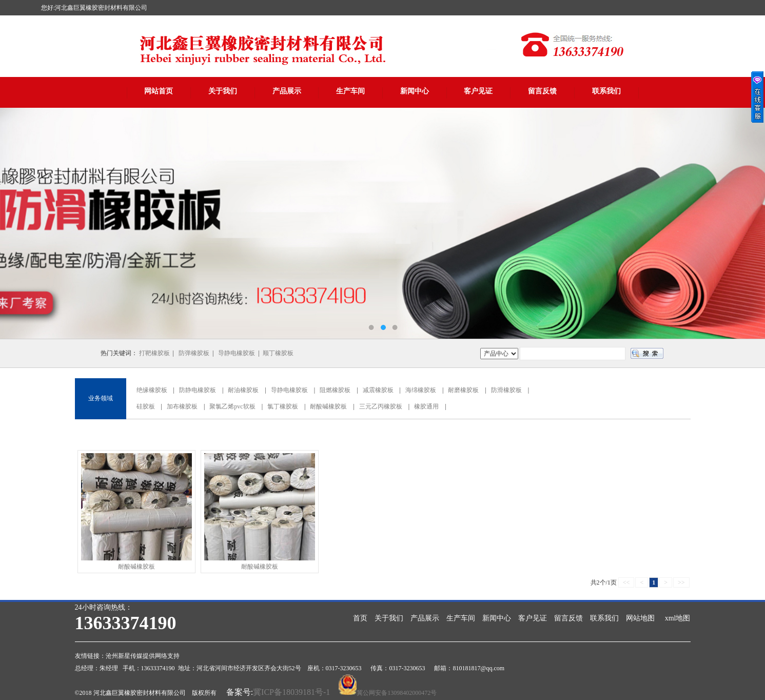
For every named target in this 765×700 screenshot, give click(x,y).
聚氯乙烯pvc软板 (232, 406)
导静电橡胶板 (237, 353)
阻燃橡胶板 (335, 390)
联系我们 (606, 91)
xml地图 (678, 618)
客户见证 (478, 91)
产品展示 (287, 91)
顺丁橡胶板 (278, 353)
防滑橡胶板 (506, 390)
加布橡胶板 (182, 406)
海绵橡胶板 (421, 390)
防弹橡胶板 (194, 353)
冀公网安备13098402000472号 (397, 693)
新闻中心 (415, 91)
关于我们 (223, 91)
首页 (360, 618)
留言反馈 (542, 91)
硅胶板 (146, 406)
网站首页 (159, 91)
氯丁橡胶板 (283, 406)
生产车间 (350, 91)
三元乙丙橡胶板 (381, 406)
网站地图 (640, 618)
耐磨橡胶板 (463, 390)
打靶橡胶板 (154, 353)
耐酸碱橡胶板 (328, 406)
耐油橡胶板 (243, 390)
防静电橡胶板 (198, 390)
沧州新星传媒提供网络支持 (143, 656)
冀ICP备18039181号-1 (291, 692)
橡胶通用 (426, 406)
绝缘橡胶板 (152, 390)
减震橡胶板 (378, 390)
